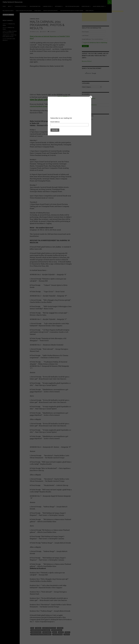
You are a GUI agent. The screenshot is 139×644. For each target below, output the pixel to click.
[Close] (91, 97)
